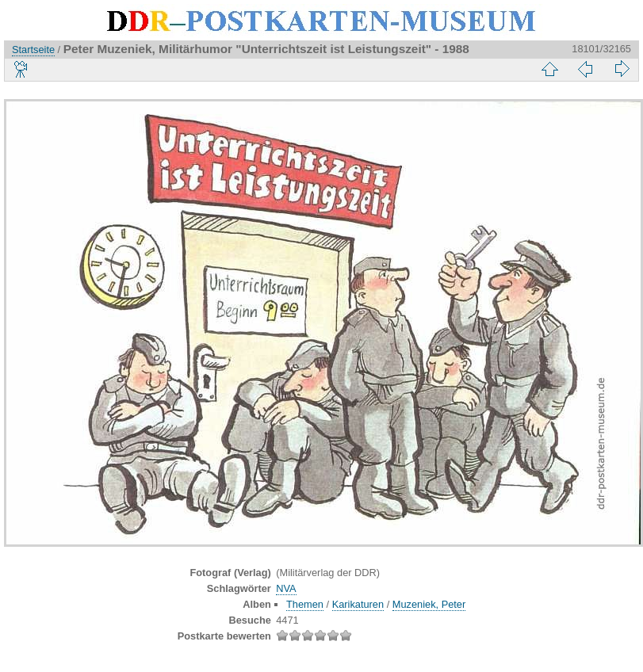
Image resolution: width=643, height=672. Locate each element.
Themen (305, 604)
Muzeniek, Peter (429, 604)
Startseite (33, 50)
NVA (286, 588)
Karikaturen (358, 604)
